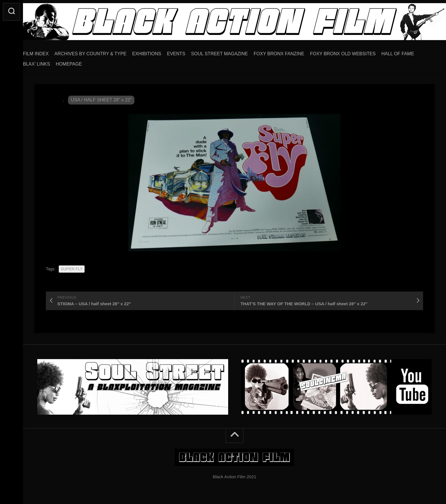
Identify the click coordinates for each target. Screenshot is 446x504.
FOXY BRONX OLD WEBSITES (354, 52)
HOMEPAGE (80, 62)
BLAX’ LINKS (48, 62)
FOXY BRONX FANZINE (291, 52)
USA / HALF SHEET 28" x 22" (101, 98)
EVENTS (188, 52)
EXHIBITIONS (158, 52)
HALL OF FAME (409, 52)
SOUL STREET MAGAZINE (231, 52)
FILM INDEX (47, 52)
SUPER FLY (72, 267)
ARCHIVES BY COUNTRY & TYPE (102, 52)
